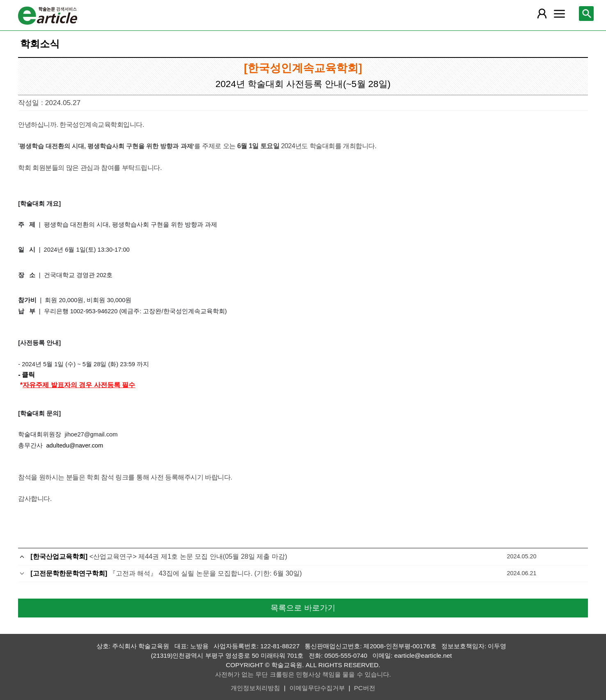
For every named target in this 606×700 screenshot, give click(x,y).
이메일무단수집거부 (317, 688)
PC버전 (364, 688)
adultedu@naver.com (75, 445)
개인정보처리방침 (255, 688)
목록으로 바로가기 (303, 608)
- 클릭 (26, 374)
